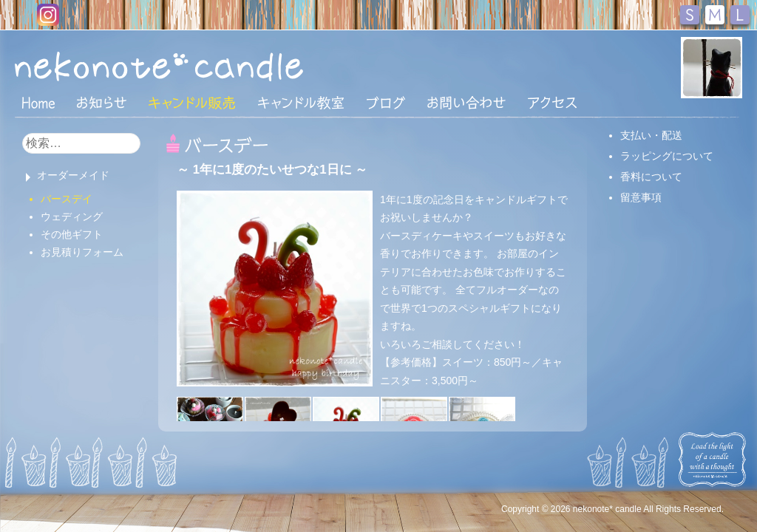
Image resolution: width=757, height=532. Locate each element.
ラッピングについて (667, 156)
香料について (651, 177)
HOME (38, 102)
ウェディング (72, 216)
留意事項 (641, 197)
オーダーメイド (73, 175)
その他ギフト (72, 234)
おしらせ (102, 103)
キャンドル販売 (192, 103)
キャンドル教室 (301, 103)
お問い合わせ (466, 103)
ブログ (386, 103)
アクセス (552, 103)
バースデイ (67, 199)
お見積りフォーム (82, 252)
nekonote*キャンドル (204, 66)
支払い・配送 (651, 135)
